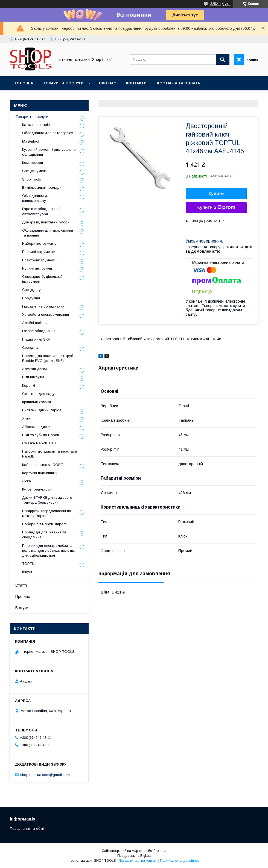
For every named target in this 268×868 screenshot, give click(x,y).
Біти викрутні (33, 377)
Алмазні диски (34, 369)
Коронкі (29, 386)
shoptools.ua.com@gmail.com (45, 774)
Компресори (33, 163)
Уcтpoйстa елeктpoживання (46, 315)
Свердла (30, 348)
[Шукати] (223, 60)
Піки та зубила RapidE (41, 435)
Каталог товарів (36, 125)
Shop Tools (32, 179)
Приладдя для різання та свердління (44, 535)
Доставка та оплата (178, 83)
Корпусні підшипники (40, 473)
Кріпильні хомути (37, 402)
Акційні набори (35, 323)
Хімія (26, 418)
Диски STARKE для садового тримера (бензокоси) (47, 500)
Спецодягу (31, 290)
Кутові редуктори (37, 489)
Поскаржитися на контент (138, 861)
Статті (21, 585)
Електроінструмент (38, 260)
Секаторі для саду (38, 394)
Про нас (108, 83)
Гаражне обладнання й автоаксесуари (42, 211)
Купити (216, 194)
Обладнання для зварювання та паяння (48, 233)
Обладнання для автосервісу (48, 133)
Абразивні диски (36, 427)
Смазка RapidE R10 (39, 443)
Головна (24, 83)
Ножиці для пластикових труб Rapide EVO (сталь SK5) (48, 358)
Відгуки (22, 608)
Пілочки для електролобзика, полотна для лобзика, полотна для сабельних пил (49, 550)
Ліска (27, 481)
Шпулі (27, 572)
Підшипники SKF (36, 339)
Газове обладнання (39, 331)
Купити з (216, 208)
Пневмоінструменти (39, 252)
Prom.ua (160, 851)
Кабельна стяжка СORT (43, 465)
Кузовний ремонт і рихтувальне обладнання (49, 152)
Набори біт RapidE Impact (44, 524)
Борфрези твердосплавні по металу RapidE (47, 513)
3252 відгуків (220, 4)
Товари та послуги (63, 83)
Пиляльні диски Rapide (42, 410)
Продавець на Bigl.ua (134, 856)
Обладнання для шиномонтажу (37, 198)
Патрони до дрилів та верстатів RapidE (50, 454)
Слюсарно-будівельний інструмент (42, 279)
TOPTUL (29, 564)
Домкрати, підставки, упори (46, 222)
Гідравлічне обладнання (43, 306)
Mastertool (31, 141)
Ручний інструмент (38, 268)
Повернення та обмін (28, 829)
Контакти (136, 83)
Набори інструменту (39, 243)
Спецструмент (34, 171)
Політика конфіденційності (181, 861)
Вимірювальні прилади (42, 188)
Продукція (31, 298)
